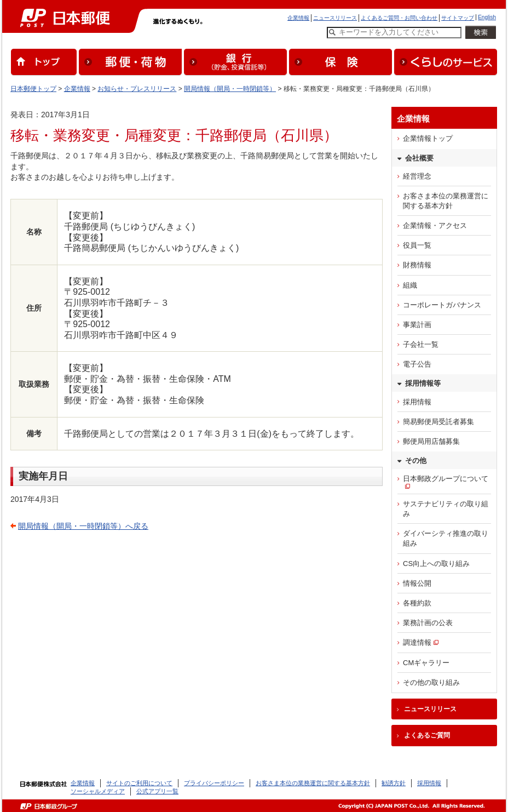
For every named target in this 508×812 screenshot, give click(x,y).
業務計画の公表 (428, 623)
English (487, 17)
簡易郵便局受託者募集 (438, 422)
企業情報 (298, 18)
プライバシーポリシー (214, 783)
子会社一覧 (421, 344)
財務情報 (417, 265)
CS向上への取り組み (436, 564)
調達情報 (417, 642)
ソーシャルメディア (98, 791)
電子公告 (417, 364)
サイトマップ (458, 18)
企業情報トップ (428, 138)
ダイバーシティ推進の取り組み (446, 538)
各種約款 (417, 603)
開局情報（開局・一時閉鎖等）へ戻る (83, 526)
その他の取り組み (431, 682)
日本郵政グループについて (446, 479)
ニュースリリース (335, 18)
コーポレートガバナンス (442, 305)
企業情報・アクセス (435, 225)
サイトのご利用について (139, 783)
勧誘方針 (394, 783)
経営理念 (417, 176)
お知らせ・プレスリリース (137, 89)
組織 (410, 285)
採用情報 (417, 402)
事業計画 (417, 325)
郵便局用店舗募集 (431, 441)
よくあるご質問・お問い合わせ (399, 18)
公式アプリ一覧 (157, 791)
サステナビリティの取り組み (446, 509)
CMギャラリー (426, 663)
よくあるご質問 (427, 735)
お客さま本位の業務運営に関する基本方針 (446, 201)
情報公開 (417, 583)
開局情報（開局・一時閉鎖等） (230, 89)
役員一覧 (417, 245)
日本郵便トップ (33, 89)
